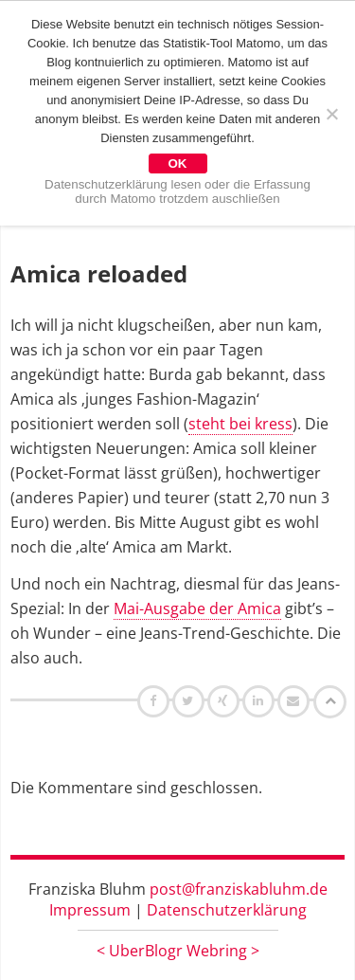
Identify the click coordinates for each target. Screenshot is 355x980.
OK (178, 163)
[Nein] (331, 114)
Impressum (90, 910)
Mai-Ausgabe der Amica (197, 608)
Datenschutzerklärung (227, 910)
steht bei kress (240, 424)
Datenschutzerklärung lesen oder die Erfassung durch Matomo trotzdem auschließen (177, 191)
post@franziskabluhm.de (239, 889)
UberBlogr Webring (178, 951)
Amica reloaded (99, 273)
